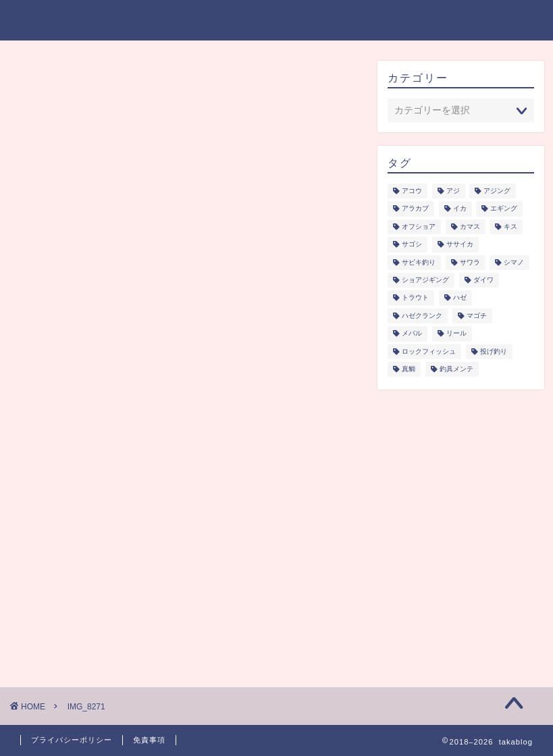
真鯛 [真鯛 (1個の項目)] (409, 369)
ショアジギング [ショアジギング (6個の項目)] (425, 280)
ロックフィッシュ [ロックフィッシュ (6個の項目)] (429, 351)
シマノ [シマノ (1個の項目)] (514, 262)
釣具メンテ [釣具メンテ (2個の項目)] (456, 369)
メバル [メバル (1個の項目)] (412, 334)
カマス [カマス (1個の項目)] (470, 226)
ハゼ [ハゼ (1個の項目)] (460, 298)
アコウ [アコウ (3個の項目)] (412, 191)
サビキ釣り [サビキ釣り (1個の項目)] (419, 262)
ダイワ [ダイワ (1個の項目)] (483, 280)
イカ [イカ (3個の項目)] (460, 209)
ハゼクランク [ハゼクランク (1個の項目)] (422, 316)
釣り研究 (307, 21)
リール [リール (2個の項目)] (456, 334)
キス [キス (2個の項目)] (510, 226)
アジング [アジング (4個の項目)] (497, 191)
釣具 (360, 21)
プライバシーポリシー (445, 21)
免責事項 (149, 740)
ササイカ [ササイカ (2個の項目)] (460, 245)
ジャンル (178, 21)
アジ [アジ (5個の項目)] (453, 191)
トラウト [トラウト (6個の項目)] (415, 298)
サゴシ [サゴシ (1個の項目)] (412, 245)
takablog (52, 19)
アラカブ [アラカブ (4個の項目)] (415, 209)
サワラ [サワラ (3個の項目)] (470, 262)
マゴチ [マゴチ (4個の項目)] (477, 316)
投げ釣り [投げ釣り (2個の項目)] (494, 351)
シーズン (244, 21)
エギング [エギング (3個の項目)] (504, 209)
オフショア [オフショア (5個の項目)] (419, 226)
